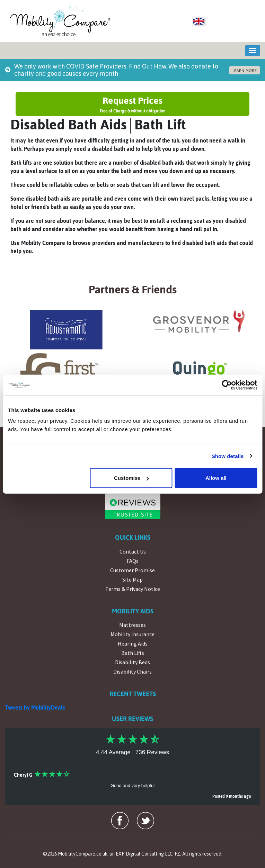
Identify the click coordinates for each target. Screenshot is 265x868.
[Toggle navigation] (253, 51)
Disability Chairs (132, 671)
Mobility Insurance (132, 634)
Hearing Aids (133, 643)
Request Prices (132, 105)
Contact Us (133, 551)
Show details (228, 456)
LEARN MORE (245, 71)
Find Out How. (148, 66)
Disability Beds (132, 662)
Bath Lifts (133, 653)
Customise (131, 478)
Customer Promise (132, 570)
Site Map (132, 579)
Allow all (216, 478)
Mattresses (132, 625)
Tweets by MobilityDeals (35, 707)
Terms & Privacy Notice (133, 589)
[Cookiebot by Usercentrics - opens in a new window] (227, 385)
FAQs (133, 561)
